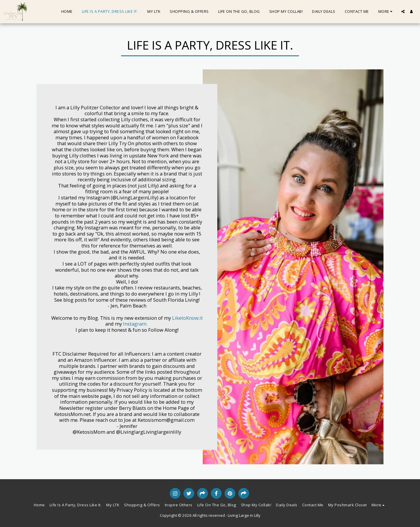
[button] (403, 12)
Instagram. (135, 324)
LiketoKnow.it (187, 318)
